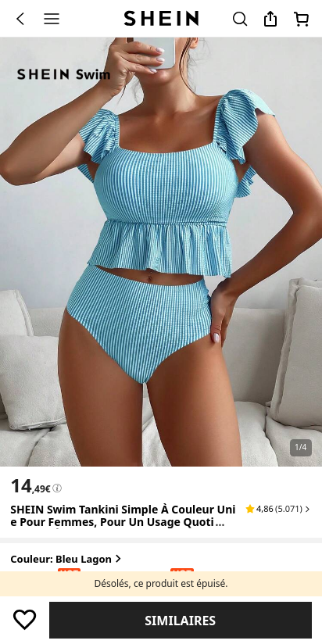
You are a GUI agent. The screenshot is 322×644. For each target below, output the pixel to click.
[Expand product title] (233, 522)
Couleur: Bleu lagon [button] (67, 559)
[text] (30, 485)
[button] (279, 509)
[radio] (26, 585)
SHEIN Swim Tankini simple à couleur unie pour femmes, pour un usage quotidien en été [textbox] (123, 522)
